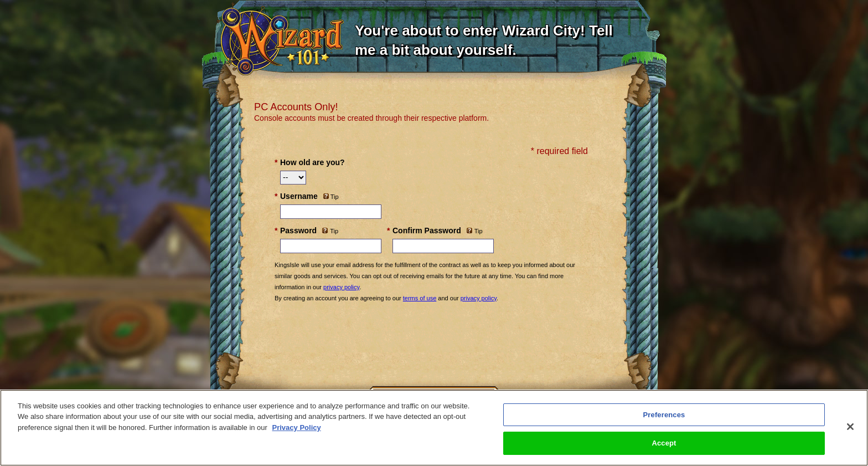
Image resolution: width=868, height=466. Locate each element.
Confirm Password (427, 231)
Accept (664, 443)
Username (299, 196)
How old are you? (312, 162)
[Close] (850, 427)
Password (298, 231)
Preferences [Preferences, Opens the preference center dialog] (664, 415)
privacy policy (341, 287)
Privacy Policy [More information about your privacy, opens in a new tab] (297, 427)
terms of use (420, 298)
